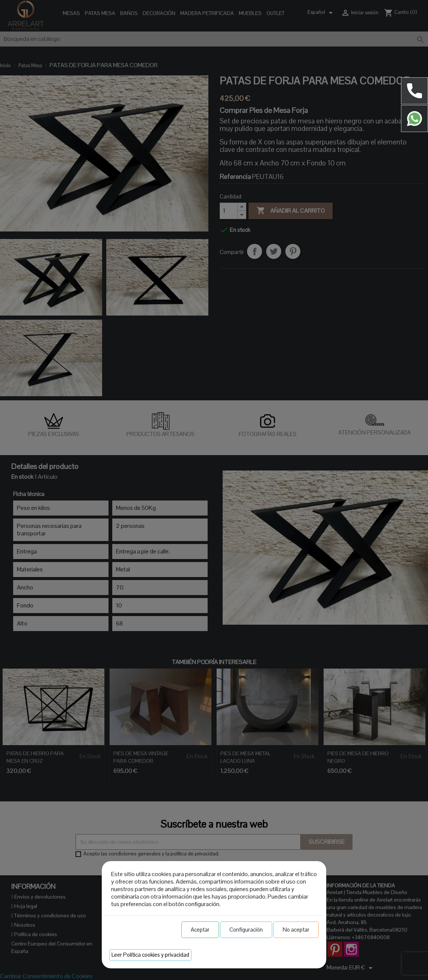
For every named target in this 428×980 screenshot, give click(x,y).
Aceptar (200, 930)
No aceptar (296, 930)
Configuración (246, 930)
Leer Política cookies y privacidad (150, 955)
